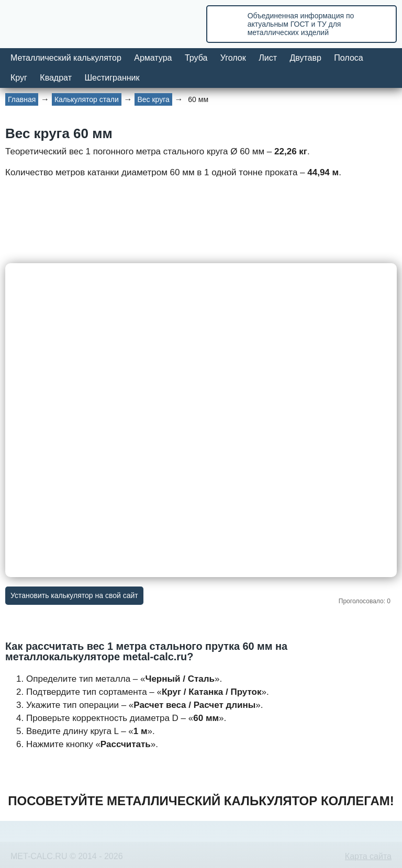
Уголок (233, 58)
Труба (196, 58)
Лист (268, 58)
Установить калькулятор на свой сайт (74, 595)
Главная (22, 99)
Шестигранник (112, 78)
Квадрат (56, 78)
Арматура (153, 58)
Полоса (348, 58)
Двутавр (305, 58)
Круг (19, 78)
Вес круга (153, 99)
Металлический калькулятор (66, 58)
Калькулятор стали (87, 99)
